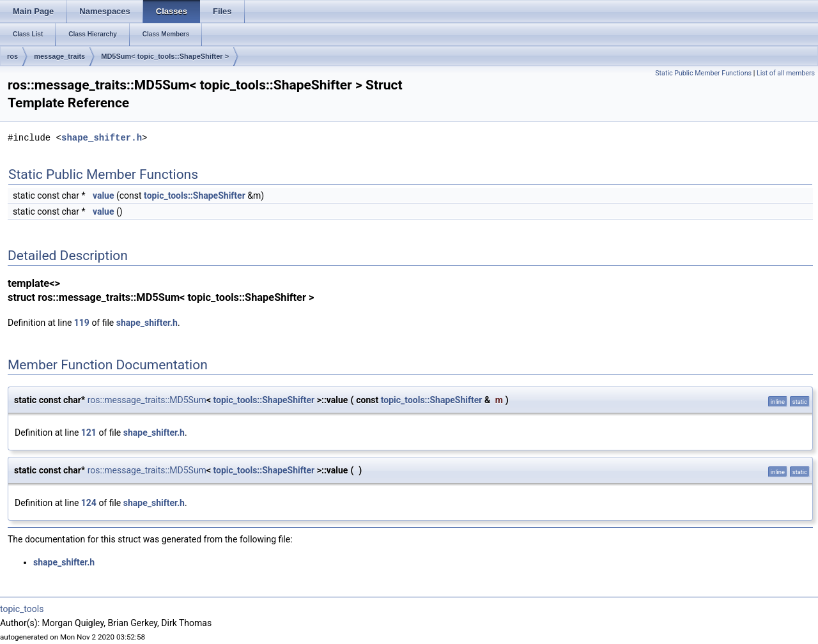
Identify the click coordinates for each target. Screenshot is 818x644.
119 (82, 323)
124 (89, 503)
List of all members (786, 73)
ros (12, 56)
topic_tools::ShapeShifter (195, 195)
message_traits (59, 56)
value (104, 195)
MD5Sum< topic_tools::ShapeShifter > (165, 56)
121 (89, 433)
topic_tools (22, 609)
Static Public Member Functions (703, 73)
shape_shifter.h (102, 138)
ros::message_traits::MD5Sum (147, 400)
